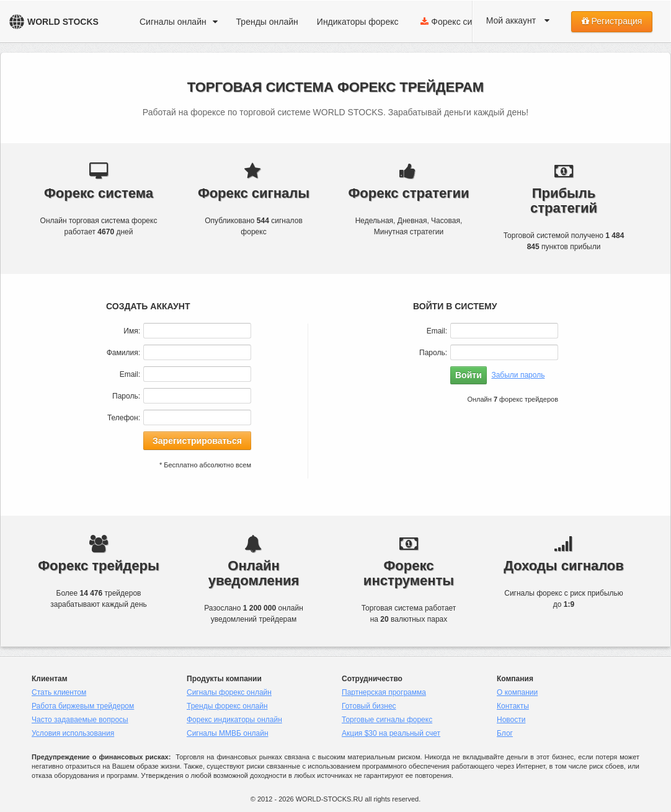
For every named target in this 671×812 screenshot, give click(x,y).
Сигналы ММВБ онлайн (228, 733)
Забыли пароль (518, 375)
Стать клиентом (59, 692)
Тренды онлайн (267, 22)
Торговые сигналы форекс (387, 720)
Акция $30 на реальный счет (391, 733)
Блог (505, 733)
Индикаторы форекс (358, 22)
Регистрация (612, 21)
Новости (511, 720)
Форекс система (464, 22)
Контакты (513, 706)
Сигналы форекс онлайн (229, 692)
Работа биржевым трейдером (83, 706)
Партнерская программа (384, 692)
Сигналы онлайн (179, 22)
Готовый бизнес (369, 706)
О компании (517, 692)
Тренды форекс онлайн (227, 706)
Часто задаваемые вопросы (80, 720)
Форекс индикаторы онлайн (234, 720)
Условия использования (73, 733)
